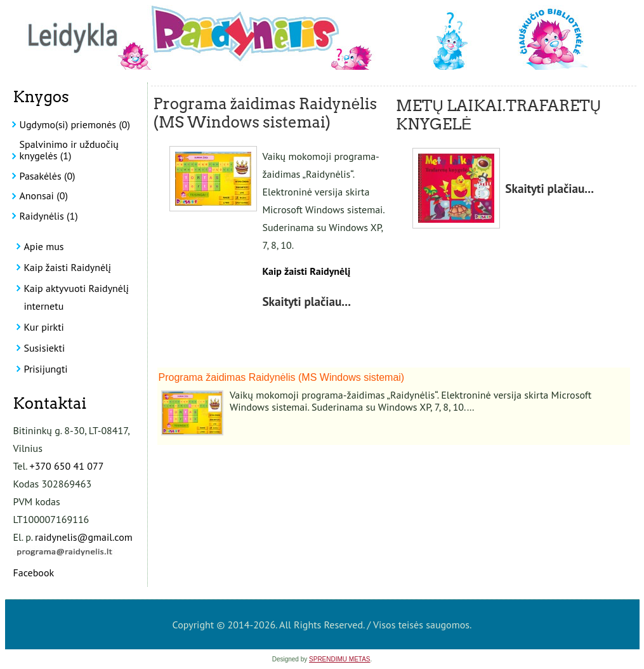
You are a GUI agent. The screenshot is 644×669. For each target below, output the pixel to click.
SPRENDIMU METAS (340, 659)
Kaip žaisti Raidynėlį (68, 267)
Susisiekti (45, 348)
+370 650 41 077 (67, 466)
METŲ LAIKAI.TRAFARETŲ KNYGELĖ (498, 115)
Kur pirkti (44, 327)
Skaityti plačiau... (306, 301)
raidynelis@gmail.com (84, 537)
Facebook (34, 573)
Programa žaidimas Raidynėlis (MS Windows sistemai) (266, 113)
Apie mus (44, 246)
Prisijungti (46, 369)
